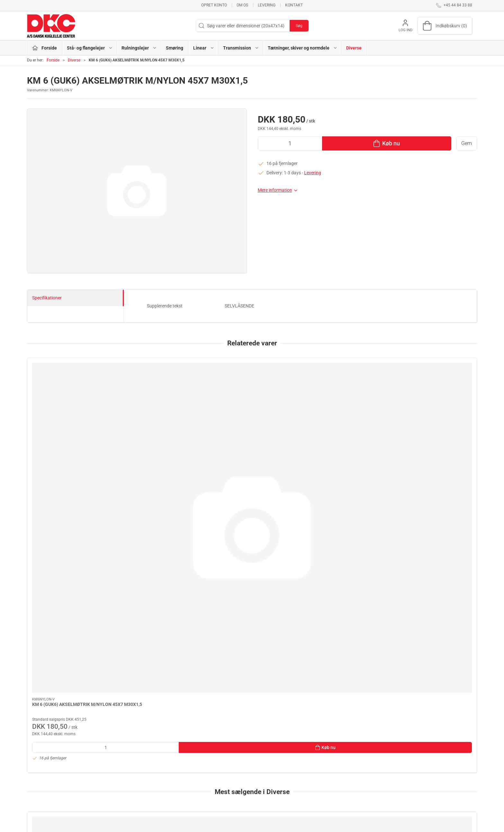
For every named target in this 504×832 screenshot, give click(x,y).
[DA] (51, 26)
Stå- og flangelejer (199, 746)
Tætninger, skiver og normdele (211, 792)
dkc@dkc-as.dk (42, 766)
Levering (267, 5)
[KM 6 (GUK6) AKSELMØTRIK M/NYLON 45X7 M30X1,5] (70, 391)
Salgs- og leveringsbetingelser (364, 783)
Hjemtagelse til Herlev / (147, 612)
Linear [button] (204, 48)
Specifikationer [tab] (47, 298)
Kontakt (294, 5)
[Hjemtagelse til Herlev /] (161, 571)
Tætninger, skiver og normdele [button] (303, 48)
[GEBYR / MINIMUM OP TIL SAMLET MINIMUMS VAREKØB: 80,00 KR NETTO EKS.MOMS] (434, 571)
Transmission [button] (241, 48)
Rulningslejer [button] (139, 48)
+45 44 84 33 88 (43, 759)
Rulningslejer (194, 755)
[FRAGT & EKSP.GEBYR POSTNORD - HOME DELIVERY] (343, 571)
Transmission (195, 783)
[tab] (243, 692)
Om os (242, 5)
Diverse (354, 48)
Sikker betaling (349, 774)
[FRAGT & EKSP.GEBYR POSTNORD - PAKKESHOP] (252, 571)
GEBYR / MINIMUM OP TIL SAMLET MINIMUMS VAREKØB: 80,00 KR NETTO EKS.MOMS (432, 618)
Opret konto (214, 5)
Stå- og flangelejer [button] (90, 48)
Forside (53, 60)
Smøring (175, 48)
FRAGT (39, 612)
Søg (299, 26)
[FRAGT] (70, 571)
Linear (188, 774)
